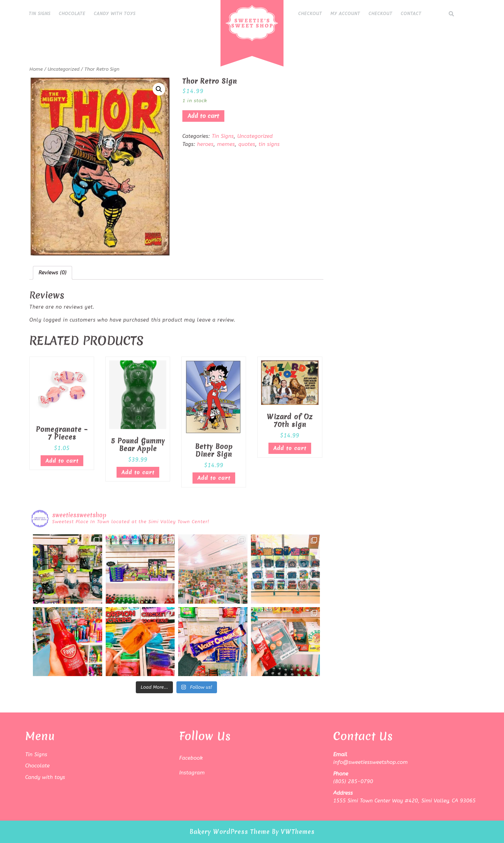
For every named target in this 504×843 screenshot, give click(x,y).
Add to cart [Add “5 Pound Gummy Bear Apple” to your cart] (138, 472)
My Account (345, 14)
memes (226, 144)
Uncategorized (64, 69)
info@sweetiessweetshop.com (370, 762)
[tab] (52, 273)
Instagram (192, 773)
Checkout (310, 14)
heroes (205, 144)
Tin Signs (40, 14)
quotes (247, 144)
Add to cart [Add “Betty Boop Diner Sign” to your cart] (214, 478)
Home (36, 69)
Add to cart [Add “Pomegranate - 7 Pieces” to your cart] (62, 461)
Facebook (191, 758)
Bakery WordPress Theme (230, 832)
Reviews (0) (52, 273)
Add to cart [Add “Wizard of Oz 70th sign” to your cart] (290, 448)
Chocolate (72, 14)
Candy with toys (115, 14)
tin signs (269, 144)
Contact (411, 14)
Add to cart (203, 116)
